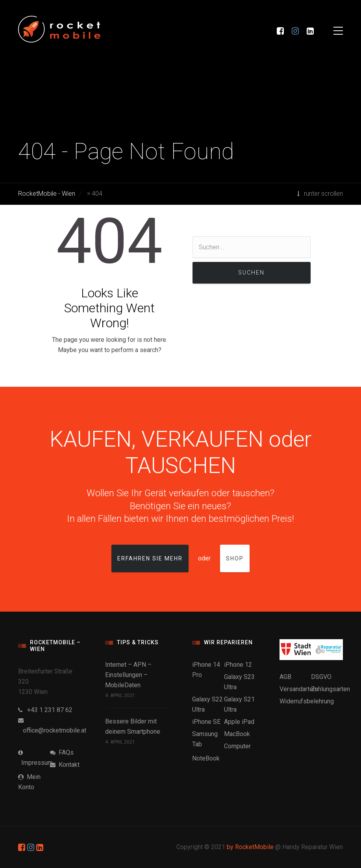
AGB (285, 677)
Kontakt (65, 765)
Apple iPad (239, 722)
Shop (235, 558)
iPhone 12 (238, 665)
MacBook (237, 734)
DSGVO (321, 677)
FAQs (62, 752)
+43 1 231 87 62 (45, 710)
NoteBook (206, 758)
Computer (237, 746)
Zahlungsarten (330, 689)
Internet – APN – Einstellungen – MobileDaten (128, 675)
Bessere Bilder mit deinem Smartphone (133, 726)
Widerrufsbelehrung (307, 701)
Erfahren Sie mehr (150, 558)
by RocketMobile (250, 847)
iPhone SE (206, 722)
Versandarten (298, 689)
